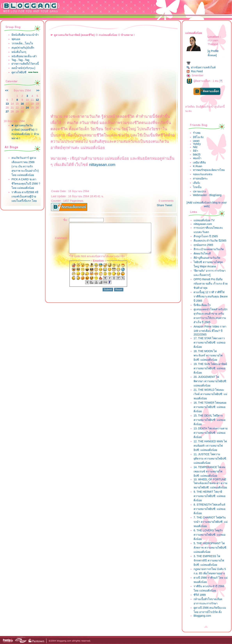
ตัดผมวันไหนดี (202, 253)
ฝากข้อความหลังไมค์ (201, 67)
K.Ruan (198, 166)
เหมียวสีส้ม (199, 162)
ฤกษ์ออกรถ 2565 (203, 245)
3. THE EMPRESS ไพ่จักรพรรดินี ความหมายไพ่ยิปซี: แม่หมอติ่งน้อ (209, 560)
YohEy (197, 144)
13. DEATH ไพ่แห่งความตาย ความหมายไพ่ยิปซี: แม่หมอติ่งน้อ (211, 433)
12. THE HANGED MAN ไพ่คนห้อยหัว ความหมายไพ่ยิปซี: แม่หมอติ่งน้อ (210, 446)
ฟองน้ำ (197, 158)
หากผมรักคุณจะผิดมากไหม (209, 170)
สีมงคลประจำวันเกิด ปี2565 (210, 241)
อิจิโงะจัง (198, 137)
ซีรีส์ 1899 (200, 595)
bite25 (197, 154)
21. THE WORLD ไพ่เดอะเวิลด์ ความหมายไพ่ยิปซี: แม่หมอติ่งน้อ (210, 394)
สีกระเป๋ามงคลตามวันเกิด (209, 249)
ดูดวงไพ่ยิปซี (19, 72)
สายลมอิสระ (200, 178)
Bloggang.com (202, 616)
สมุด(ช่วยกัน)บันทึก (23, 48)
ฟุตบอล (16, 39)
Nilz (195, 147)
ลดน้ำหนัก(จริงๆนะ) (23, 68)
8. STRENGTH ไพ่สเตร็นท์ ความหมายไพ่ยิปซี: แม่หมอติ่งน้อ (209, 509)
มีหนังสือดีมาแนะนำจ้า (25, 35)
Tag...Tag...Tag (20, 60)
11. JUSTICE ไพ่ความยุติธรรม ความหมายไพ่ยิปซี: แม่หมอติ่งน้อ (210, 458)
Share (160, 205)
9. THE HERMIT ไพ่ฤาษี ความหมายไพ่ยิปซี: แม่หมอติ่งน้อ (209, 496)
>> (38, 90)
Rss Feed (195, 71)
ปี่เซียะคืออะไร (202, 305)
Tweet (168, 205)
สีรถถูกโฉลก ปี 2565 (206, 236)
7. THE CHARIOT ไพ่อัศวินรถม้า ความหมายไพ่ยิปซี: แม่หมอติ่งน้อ (211, 522)
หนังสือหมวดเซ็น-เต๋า (24, 56)
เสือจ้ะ (197, 183)
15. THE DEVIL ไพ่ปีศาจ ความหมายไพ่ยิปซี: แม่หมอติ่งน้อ (209, 420)
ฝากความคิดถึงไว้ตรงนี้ (25, 64)
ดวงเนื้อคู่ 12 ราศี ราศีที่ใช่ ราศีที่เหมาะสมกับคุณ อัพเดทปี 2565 (211, 296)
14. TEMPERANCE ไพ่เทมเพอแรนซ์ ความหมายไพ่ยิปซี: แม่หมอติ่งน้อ (209, 471)
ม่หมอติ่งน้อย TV (204, 220)
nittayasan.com (102, 165)
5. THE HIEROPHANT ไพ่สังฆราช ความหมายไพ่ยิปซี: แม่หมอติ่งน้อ (210, 548)
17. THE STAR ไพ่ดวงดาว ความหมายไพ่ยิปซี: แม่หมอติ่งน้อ (209, 343)
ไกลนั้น (197, 187)
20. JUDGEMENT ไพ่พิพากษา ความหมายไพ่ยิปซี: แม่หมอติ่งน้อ (210, 381)
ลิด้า (196, 151)
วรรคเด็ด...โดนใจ (22, 43)
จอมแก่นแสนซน (203, 174)
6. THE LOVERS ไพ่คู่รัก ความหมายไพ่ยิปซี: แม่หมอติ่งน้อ (209, 535)
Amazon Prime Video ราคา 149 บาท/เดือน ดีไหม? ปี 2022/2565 (210, 330)
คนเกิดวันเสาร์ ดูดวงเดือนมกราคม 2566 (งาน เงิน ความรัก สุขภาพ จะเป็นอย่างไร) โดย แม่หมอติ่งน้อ (25, 166)
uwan (196, 141)
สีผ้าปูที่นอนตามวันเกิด (207, 258)
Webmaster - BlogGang (207, 195)
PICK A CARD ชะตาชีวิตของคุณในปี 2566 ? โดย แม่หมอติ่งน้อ (26, 184)
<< (7, 90)
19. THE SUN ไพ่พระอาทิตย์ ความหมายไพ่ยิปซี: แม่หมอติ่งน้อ (210, 368)
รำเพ (197, 133)
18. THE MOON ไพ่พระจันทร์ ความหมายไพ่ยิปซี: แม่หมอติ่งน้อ (208, 355)
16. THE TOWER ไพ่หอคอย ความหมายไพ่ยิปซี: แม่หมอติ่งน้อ (210, 407)
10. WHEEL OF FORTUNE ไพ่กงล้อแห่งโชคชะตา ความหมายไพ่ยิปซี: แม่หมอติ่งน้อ (210, 483)
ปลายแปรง (200, 191)
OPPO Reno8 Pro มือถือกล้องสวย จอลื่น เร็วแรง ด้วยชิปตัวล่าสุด (211, 284)
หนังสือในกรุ (19, 52)
